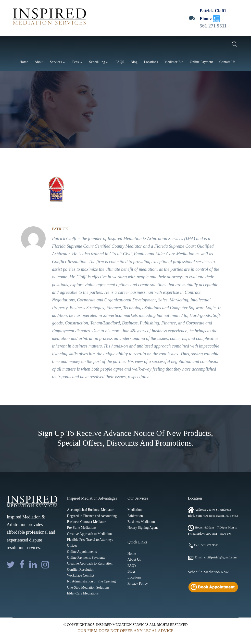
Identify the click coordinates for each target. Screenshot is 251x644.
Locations (134, 577)
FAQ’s (132, 566)
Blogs (132, 572)
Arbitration (135, 516)
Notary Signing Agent (143, 528)
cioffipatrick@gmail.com (220, 558)
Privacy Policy (138, 584)
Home (132, 554)
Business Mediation (141, 522)
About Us (134, 560)
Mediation (135, 510)
